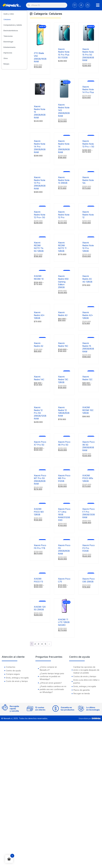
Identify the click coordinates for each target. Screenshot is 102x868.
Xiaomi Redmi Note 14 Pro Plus (88, 90)
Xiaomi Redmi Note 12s (88, 180)
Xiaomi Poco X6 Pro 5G (64, 443)
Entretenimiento (10, 47)
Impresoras (8, 53)
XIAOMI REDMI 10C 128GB (88, 410)
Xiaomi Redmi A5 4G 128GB (87, 279)
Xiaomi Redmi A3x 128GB (39, 315)
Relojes (6, 64)
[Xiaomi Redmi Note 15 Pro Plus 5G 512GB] (64, 42)
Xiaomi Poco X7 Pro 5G (40, 443)
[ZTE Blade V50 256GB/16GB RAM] (40, 46)
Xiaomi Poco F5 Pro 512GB (88, 548)
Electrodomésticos (11, 31)
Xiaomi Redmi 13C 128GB (63, 379)
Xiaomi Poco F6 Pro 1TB (40, 547)
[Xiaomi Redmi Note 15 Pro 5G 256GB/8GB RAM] (88, 42)
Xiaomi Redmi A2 (39, 345)
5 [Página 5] (45, 644)
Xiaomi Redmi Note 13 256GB (64, 180)
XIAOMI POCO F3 (38, 580)
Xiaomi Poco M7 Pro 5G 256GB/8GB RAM (40, 480)
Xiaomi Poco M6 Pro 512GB (64, 478)
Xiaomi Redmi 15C (63, 345)
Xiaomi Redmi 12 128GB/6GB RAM (64, 412)
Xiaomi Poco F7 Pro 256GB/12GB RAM (89, 513)
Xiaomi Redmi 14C (39, 378)
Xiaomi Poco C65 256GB (88, 580)
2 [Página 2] (35, 644)
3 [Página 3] (38, 644)
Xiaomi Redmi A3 (63, 314)
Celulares (7, 19)
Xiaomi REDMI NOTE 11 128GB (62, 247)
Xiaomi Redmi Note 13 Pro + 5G (88, 144)
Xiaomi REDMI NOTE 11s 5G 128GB (39, 247)
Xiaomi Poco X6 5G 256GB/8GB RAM (88, 446)
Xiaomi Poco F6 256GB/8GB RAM (64, 549)
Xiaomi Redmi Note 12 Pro (64, 215)
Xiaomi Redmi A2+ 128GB (88, 315)
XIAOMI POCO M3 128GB (39, 512)
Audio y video (9, 14)
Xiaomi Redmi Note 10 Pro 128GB (88, 247)
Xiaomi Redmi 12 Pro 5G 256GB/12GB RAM (40, 413)
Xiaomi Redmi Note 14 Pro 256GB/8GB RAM (40, 147)
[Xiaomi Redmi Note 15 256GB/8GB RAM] (40, 99)
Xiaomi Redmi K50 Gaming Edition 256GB (63, 282)
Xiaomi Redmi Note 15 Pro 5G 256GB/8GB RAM (88, 55)
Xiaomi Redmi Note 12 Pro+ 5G (40, 215)
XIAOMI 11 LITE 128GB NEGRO (64, 622)
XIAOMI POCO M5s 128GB (88, 478)
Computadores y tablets (13, 25)
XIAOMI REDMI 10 (39, 277)
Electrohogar (8, 42)
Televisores (8, 36)
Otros (6, 58)
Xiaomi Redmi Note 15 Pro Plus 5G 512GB (64, 53)
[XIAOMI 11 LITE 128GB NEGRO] (64, 613)
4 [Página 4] (42, 644)
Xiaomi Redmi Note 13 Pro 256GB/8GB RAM (40, 183)
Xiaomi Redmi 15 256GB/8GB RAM (88, 347)
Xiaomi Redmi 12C (88, 378)
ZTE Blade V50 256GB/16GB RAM (40, 57)
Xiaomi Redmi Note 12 (88, 215)
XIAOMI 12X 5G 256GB (40, 608)
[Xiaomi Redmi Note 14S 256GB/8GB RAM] (64, 98)
